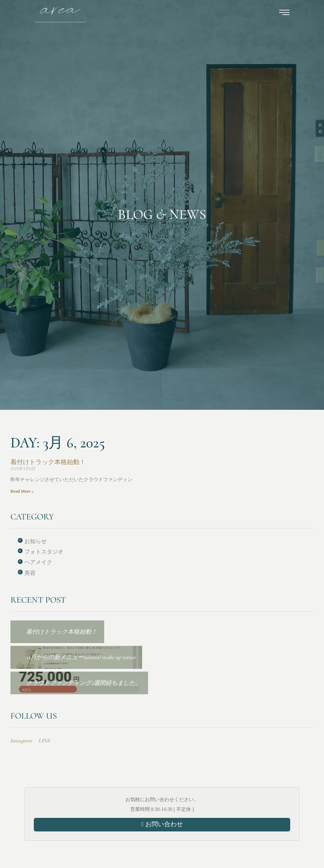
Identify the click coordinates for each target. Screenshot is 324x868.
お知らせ (36, 541)
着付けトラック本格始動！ (48, 462)
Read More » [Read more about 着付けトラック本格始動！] (22, 491)
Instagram (21, 741)
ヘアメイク (38, 562)
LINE (44, 741)
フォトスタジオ (44, 552)
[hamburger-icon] (284, 14)
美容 (30, 573)
